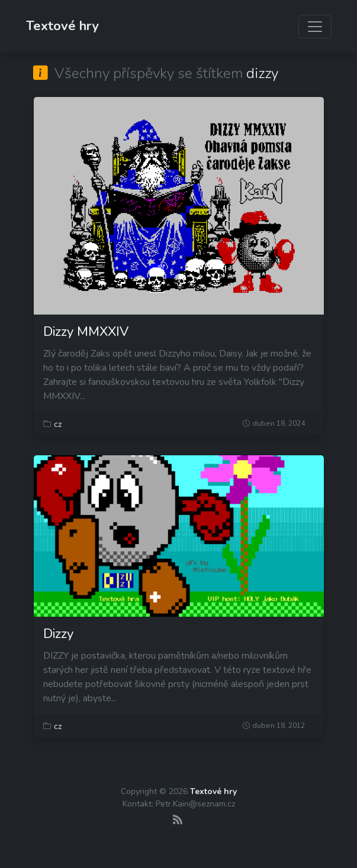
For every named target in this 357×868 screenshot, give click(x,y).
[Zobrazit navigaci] (315, 27)
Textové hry (62, 26)
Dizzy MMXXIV (86, 332)
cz (58, 424)
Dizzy (58, 634)
